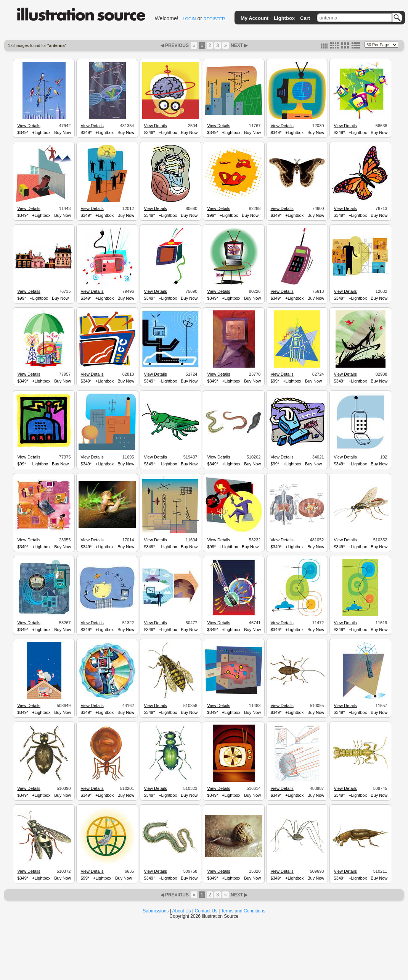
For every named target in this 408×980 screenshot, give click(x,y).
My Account (255, 18)
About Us (182, 911)
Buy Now (63, 132)
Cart (305, 18)
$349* (23, 132)
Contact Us (206, 911)
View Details (29, 126)
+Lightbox (41, 132)
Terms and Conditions (243, 911)
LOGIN (189, 19)
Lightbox (284, 18)
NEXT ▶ (239, 45)
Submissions (156, 911)
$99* (211, 215)
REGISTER (214, 19)
